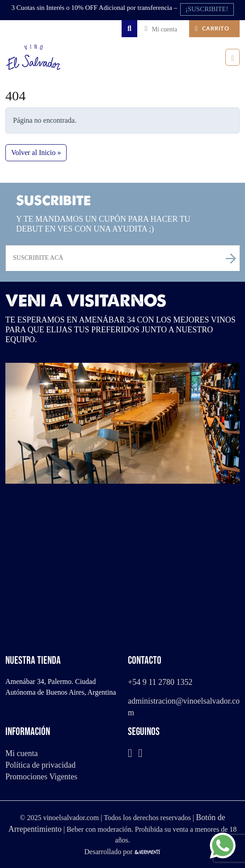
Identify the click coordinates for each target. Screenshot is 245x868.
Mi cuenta (21, 753)
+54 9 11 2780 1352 (160, 682)
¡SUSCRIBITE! (207, 9)
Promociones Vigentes (41, 777)
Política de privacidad (40, 765)
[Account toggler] (163, 29)
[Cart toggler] (214, 29)
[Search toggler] (129, 29)
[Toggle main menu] (232, 57)
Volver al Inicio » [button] (36, 153)
